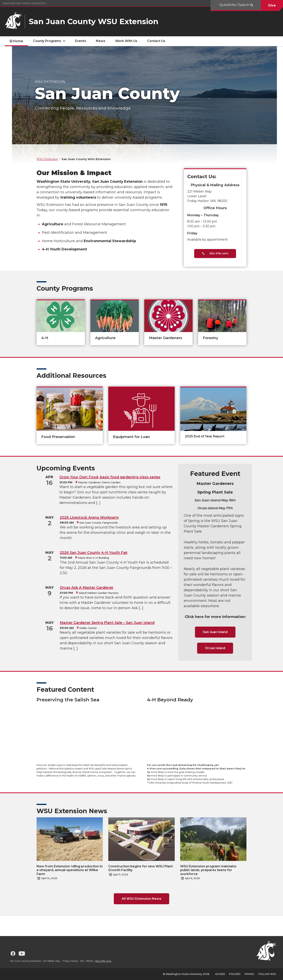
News (101, 41)
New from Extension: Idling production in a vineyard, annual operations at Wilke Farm (70, 870)
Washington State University (25, 3)
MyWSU (249, 974)
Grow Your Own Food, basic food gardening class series (110, 477)
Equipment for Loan (131, 437)
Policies (235, 974)
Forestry (210, 338)
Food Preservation (58, 437)
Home (18, 41)
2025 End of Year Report (205, 436)
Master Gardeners (166, 338)
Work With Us (126, 41)
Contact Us (156, 41)
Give (272, 5)
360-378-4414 (215, 253)
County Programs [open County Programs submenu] (47, 41)
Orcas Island (215, 648)
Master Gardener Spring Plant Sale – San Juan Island (107, 623)
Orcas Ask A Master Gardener (87, 587)
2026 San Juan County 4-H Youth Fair (94, 553)
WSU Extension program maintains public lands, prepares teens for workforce (208, 870)
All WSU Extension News (141, 899)
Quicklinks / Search (235, 5)
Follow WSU (267, 974)
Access (220, 974)
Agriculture (105, 338)
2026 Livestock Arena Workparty (89, 517)
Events (81, 41)
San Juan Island (215, 632)
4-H (45, 338)
